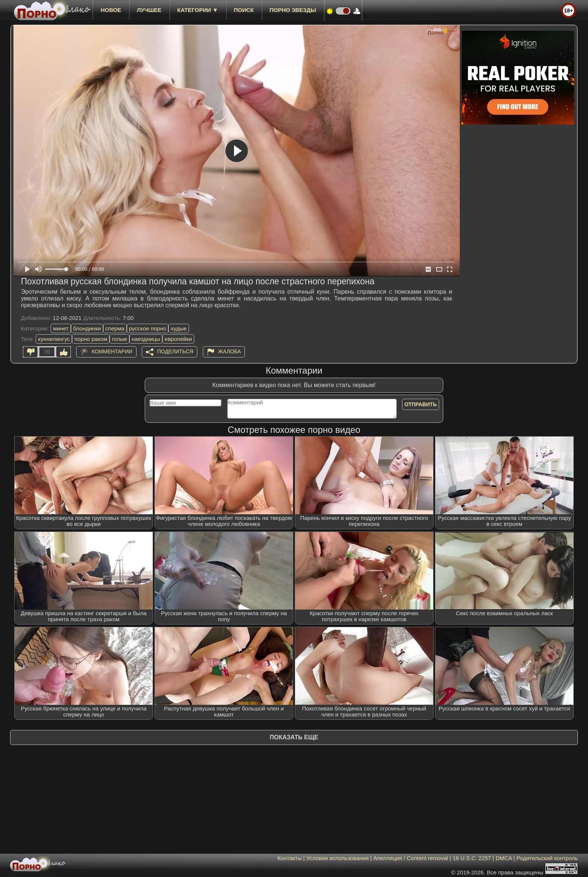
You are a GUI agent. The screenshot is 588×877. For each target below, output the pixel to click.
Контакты (290, 858)
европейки (178, 339)
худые (178, 328)
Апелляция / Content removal (410, 858)
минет (61, 328)
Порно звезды (293, 10)
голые (119, 339)
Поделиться (175, 351)
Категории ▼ (198, 10)
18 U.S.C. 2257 (472, 858)
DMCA (504, 858)
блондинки (87, 328)
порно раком (91, 339)
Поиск (244, 10)
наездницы (146, 339)
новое (111, 10)
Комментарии (112, 351)
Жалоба (230, 351)
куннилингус (54, 339)
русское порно (148, 328)
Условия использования (338, 858)
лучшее (149, 10)
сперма (115, 328)
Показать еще (294, 737)
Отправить (421, 404)
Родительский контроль (547, 858)
